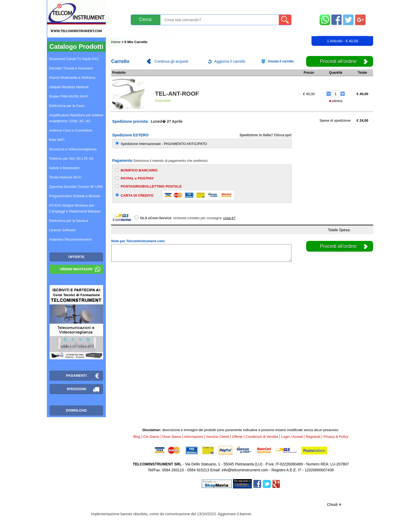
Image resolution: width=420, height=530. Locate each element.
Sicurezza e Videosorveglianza (73, 149)
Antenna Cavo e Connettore (71, 130)
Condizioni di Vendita (262, 437)
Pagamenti (199, 6)
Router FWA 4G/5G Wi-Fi (69, 96)
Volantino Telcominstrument (70, 239)
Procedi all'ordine (338, 61)
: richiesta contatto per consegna (179, 218)
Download (76, 410)
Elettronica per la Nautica (68, 221)
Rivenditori (264, 31)
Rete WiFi (57, 140)
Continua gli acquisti (171, 61)
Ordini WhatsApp (76, 269)
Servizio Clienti (237, 6)
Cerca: (146, 19)
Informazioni (277, 6)
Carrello (343, 31)
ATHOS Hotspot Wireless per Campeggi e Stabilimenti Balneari (75, 208)
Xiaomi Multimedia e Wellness (72, 78)
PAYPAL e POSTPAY (135, 178)
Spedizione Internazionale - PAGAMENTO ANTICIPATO (161, 144)
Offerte (237, 437)
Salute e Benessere (64, 168)
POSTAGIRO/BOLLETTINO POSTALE (149, 186)
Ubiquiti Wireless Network (69, 87)
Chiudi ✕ (334, 505)
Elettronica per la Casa (67, 106)
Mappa (343, 6)
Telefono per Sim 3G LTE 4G (71, 158)
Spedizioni (168, 6)
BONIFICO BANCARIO (136, 170)
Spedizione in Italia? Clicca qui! (265, 135)
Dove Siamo (172, 437)
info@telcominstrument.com (245, 470)
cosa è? (229, 218)
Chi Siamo (151, 437)
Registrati (228, 31)
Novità (123, 6)
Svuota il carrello (281, 61)
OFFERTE (76, 257)
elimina (336, 101)
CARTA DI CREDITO (175, 195)
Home (116, 42)
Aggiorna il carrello (230, 61)
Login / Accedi (190, 31)
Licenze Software (62, 230)
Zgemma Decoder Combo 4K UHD (76, 187)
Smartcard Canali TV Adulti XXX (74, 59)
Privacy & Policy (336, 437)
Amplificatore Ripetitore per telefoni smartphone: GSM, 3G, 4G (76, 118)
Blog (121, 31)
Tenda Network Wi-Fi (65, 177)
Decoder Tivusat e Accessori (71, 68)
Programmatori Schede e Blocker (75, 196)
